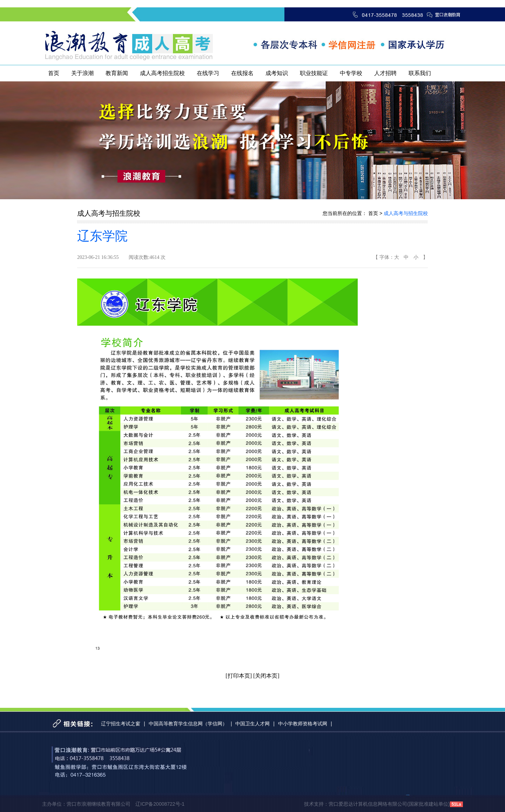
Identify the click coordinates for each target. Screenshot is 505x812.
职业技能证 (314, 73)
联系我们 (420, 73)
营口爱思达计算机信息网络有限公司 (368, 804)
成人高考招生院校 (162, 73)
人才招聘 (385, 73)
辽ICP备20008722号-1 (160, 804)
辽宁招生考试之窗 (121, 724)
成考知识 (277, 73)
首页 (54, 73)
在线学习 (208, 73)
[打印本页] (239, 676)
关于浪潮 (82, 73)
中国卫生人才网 (252, 724)
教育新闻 (117, 73)
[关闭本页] (266, 676)
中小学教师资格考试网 (303, 724)
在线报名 (242, 73)
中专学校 (351, 73)
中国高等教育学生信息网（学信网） (188, 724)
